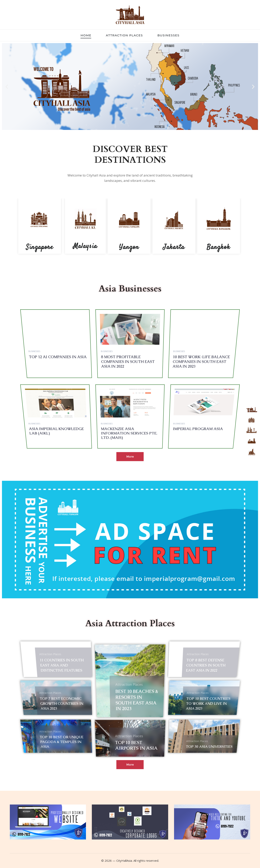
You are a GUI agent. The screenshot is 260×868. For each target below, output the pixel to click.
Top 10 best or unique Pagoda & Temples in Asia (69, 747)
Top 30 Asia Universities (197, 746)
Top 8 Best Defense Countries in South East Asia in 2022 (195, 680)
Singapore (40, 247)
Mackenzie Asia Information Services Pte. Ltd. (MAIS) (129, 434)
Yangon (129, 247)
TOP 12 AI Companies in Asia (75, 379)
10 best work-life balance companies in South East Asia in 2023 (184, 380)
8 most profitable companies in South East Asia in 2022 (128, 380)
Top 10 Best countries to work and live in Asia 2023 (198, 713)
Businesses (55, 378)
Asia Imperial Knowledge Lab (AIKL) (74, 434)
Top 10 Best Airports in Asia (135, 749)
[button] (7, 86)
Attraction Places (56, 676)
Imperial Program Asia (182, 434)
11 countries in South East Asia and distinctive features (70, 680)
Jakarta (174, 247)
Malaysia (85, 246)
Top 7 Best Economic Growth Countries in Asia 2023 (69, 713)
